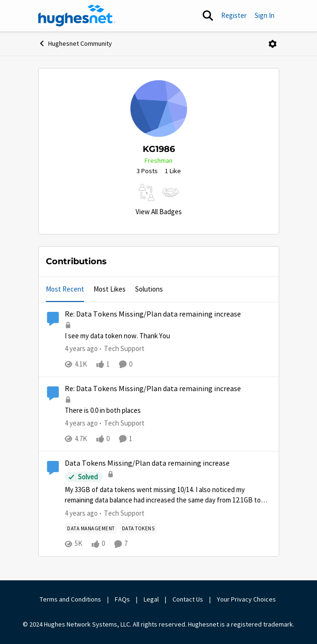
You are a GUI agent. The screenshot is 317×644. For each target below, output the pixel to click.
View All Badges (159, 212)
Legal (151, 599)
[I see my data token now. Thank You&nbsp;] (168, 336)
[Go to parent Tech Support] (122, 349)
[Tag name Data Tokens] (138, 529)
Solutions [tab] (149, 289)
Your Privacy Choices (247, 599)
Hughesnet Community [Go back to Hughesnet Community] (75, 43)
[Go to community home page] (77, 16)
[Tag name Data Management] (91, 529)
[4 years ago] (81, 349)
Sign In (265, 15)
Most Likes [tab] (110, 289)
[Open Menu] (273, 44)
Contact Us (188, 599)
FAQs (122, 599)
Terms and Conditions (70, 599)
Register (234, 15)
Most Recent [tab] (65, 289)
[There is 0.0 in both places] (168, 411)
